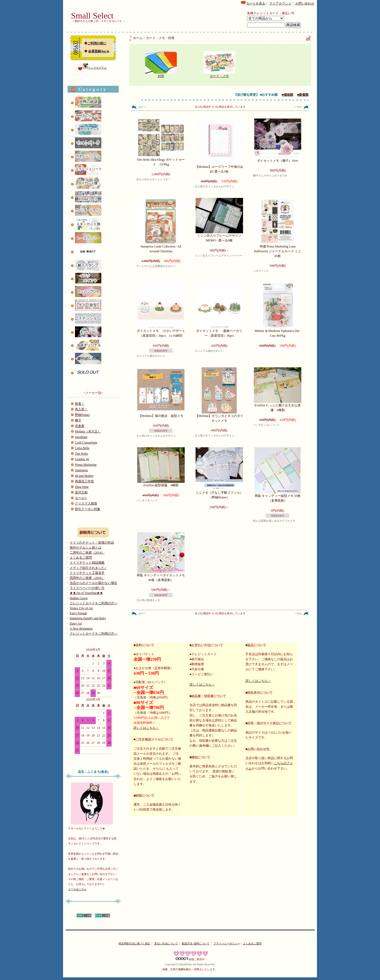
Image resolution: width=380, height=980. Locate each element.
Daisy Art (76, 624)
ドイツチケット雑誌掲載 (87, 563)
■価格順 (288, 95)
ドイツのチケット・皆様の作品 (92, 543)
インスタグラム (95, 68)
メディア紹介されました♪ (88, 568)
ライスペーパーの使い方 (87, 588)
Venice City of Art (81, 608)
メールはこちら (77, 889)
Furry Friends (78, 613)
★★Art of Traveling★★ (86, 593)
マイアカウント (280, 3)
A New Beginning (81, 629)
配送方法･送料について (196, 943)
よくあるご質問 (81, 558)
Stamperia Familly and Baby (88, 618)
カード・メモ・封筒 (160, 38)
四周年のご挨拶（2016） (87, 578)
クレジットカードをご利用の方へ (93, 603)
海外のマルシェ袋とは (85, 548)
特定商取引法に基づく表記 (134, 943)
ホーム (138, 38)
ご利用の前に (97, 43)
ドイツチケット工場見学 (87, 573)
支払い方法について (166, 943)
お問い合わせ (305, 3)
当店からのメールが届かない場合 (93, 583)
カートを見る (253, 3)
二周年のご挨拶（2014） (87, 553)
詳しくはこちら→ (146, 728)
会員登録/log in (99, 51)
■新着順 (303, 95)
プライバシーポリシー (227, 943)
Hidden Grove (79, 598)
